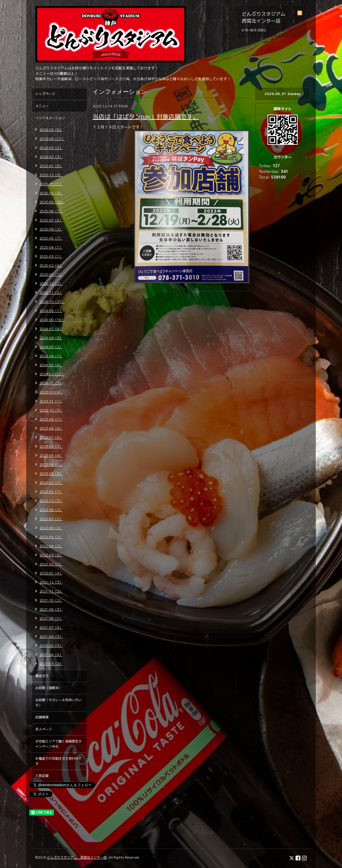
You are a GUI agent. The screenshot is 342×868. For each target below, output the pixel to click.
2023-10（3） (51, 410)
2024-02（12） (52, 374)
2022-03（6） (51, 555)
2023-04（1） (51, 465)
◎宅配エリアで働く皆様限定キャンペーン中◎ (59, 744)
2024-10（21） (52, 302)
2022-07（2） (51, 519)
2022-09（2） (51, 510)
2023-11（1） (51, 401)
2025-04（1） (51, 247)
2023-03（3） (51, 474)
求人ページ (44, 729)
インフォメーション (50, 118)
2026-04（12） (52, 139)
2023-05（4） (51, 456)
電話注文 (42, 676)
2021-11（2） (51, 591)
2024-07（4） (51, 329)
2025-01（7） (51, 275)
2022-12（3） (51, 501)
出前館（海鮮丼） (49, 688)
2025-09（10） (52, 202)
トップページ (45, 94)
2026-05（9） (51, 130)
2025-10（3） (51, 193)
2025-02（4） (51, 265)
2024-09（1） (51, 311)
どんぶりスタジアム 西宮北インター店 (77, 857)
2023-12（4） (51, 392)
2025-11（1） (51, 184)
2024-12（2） (51, 284)
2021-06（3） (51, 637)
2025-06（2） (51, 229)
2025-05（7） (51, 238)
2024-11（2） (51, 293)
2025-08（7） (51, 211)
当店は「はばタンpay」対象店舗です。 (146, 116)
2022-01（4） (51, 573)
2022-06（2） (51, 528)
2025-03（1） (51, 256)
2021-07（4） (51, 628)
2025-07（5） (51, 220)
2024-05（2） (51, 347)
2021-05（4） (51, 646)
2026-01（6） (51, 166)
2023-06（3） (51, 447)
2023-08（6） (51, 428)
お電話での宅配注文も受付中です (59, 761)
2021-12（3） (51, 582)
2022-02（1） (51, 564)
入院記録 (42, 776)
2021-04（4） (51, 655)
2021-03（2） (51, 664)
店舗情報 (42, 717)
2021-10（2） (51, 600)
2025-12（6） (51, 175)
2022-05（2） (51, 537)
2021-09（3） (51, 609)
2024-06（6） (51, 338)
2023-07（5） (51, 437)
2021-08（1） (51, 618)
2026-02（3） (51, 157)
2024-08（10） (52, 320)
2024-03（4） (51, 365)
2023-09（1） (51, 419)
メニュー (42, 106)
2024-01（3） (51, 383)
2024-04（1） (51, 356)
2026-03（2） (51, 148)
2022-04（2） (51, 546)
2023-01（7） (51, 492)
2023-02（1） (51, 483)
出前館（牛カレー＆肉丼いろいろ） (59, 703)
